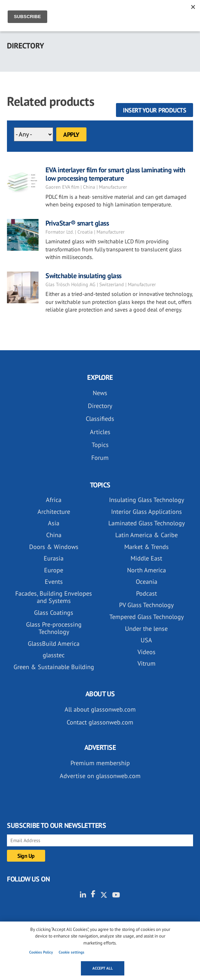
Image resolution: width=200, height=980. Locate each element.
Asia (54, 523)
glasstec (54, 655)
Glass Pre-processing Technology (54, 628)
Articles (100, 432)
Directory (100, 406)
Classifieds (100, 419)
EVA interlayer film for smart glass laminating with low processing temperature (115, 174)
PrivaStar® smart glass (77, 223)
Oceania (147, 582)
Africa (54, 500)
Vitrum (147, 663)
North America (147, 570)
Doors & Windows (54, 547)
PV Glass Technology (146, 605)
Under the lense (146, 629)
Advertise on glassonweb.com (100, 776)
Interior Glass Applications (147, 512)
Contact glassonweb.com (100, 722)
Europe (54, 570)
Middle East (146, 558)
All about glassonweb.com (100, 709)
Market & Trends (147, 547)
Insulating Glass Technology (147, 500)
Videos (147, 652)
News (100, 393)
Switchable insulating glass (84, 276)
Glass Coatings (54, 613)
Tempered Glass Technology (147, 617)
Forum (100, 458)
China (54, 535)
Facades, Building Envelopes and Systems (54, 597)
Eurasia (54, 558)
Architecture (54, 512)
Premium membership (100, 763)
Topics (100, 445)
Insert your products (155, 110)
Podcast (147, 593)
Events (54, 582)
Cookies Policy (41, 952)
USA (146, 640)
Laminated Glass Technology (147, 523)
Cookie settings (72, 952)
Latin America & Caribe (147, 535)
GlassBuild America (54, 644)
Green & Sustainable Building (54, 667)
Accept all (103, 968)
